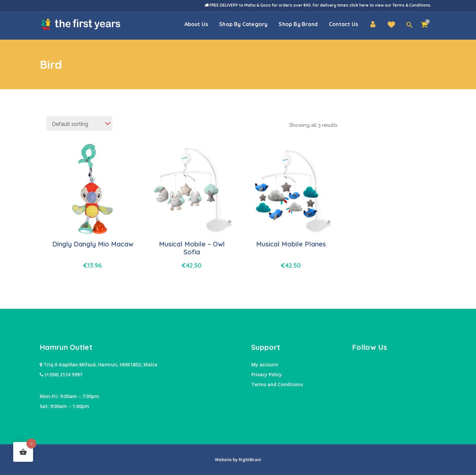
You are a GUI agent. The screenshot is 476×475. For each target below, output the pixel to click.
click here (359, 5)
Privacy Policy (267, 374)
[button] (410, 25)
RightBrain (249, 459)
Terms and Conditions (277, 384)
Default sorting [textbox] (70, 124)
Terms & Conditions (411, 5)
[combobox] (79, 124)
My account (265, 365)
